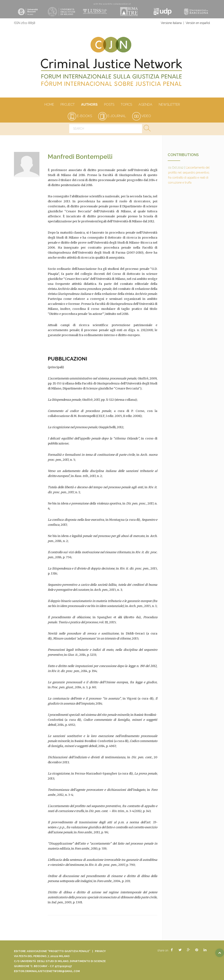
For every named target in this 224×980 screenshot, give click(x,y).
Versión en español (198, 23)
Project (67, 105)
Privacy (100, 951)
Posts (109, 105)
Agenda (145, 105)
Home (49, 105)
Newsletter (169, 105)
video (142, 116)
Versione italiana (171, 23)
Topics (126, 105)
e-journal (112, 116)
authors (89, 105)
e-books (80, 116)
